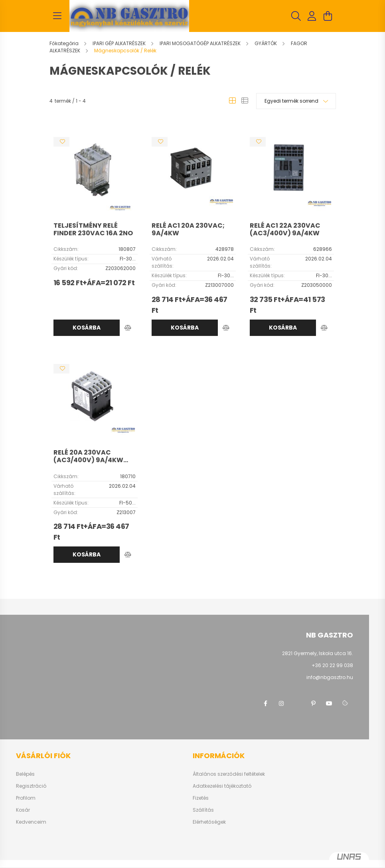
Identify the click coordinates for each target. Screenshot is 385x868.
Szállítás (203, 810)
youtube (329, 703)
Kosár (23, 810)
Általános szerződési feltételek (229, 774)
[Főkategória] (65, 43)
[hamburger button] (57, 16)
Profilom (26, 798)
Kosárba (87, 328)
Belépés (25, 774)
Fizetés (201, 798)
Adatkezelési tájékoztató (222, 786)
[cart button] (328, 16)
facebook (265, 703)
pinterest (313, 703)
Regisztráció (31, 786)
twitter (297, 703)
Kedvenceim (31, 822)
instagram (281, 703)
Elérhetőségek (209, 822)
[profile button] (312, 16)
